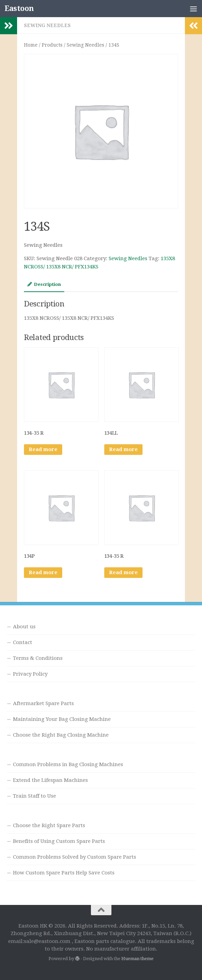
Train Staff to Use (35, 796)
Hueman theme (137, 959)
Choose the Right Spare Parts (49, 825)
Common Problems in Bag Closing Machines (68, 764)
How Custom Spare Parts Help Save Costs (64, 873)
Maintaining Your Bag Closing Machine (62, 719)
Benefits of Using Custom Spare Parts (59, 841)
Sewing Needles (47, 25)
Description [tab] (44, 284)
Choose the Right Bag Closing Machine (61, 735)
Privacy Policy (30, 674)
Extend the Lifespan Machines (50, 780)
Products (52, 45)
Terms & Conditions (38, 658)
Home (31, 45)
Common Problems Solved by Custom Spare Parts (75, 857)
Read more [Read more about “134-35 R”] (43, 449)
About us (24, 627)
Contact (23, 642)
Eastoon (19, 8)
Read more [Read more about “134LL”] (123, 449)
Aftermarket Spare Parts (43, 703)
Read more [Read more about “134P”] (43, 572)
